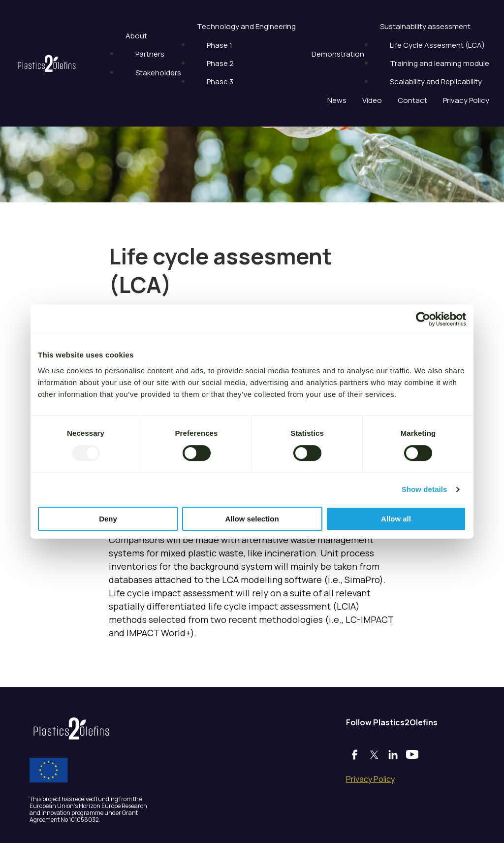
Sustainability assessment (425, 26)
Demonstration (338, 54)
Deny (108, 519)
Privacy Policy (466, 100)
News (337, 100)
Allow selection (252, 519)
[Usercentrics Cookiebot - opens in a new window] (423, 319)
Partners (150, 54)
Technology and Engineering (246, 26)
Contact (412, 100)
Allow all (396, 519)
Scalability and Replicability (436, 81)
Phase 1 (220, 45)
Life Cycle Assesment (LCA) (437, 45)
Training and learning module (440, 63)
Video (372, 100)
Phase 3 (220, 81)
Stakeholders (158, 73)
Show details (425, 489)
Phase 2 (220, 63)
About (136, 36)
